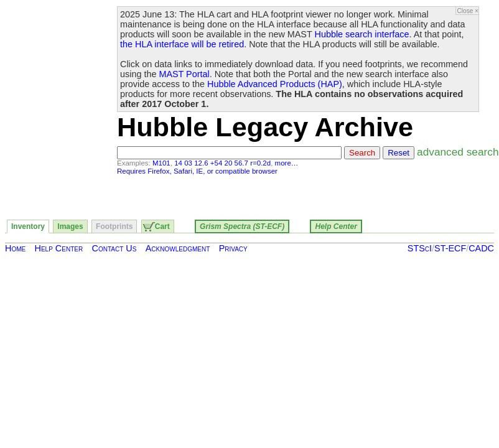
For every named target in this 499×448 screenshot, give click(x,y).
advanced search (458, 152)
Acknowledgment (178, 248)
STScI (420, 248)
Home (15, 248)
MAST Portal (184, 74)
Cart (162, 226)
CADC (481, 248)
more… (287, 163)
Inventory (28, 226)
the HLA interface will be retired (182, 44)
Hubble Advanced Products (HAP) (275, 84)
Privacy (233, 248)
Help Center (336, 226)
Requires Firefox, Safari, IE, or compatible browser (197, 171)
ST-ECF (450, 248)
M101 (161, 163)
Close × (468, 11)
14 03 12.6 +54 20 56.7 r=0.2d (222, 163)
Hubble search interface (362, 34)
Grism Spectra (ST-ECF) (242, 226)
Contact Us (114, 248)
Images (70, 226)
